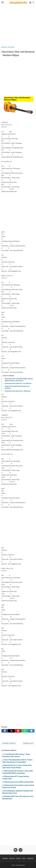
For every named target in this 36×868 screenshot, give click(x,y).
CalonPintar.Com (20, 865)
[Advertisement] (18, 26)
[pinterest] (18, 731)
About (24, 858)
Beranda (5, 858)
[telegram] (31, 731)
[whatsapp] (25, 731)
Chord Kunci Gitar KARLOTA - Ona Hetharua (18, 383)
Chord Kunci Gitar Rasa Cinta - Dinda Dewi (18, 391)
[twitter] (11, 731)
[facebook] (5, 731)
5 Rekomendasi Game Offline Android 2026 (19, 782)
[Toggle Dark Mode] (31, 2)
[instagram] (21, 850)
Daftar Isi (12, 858)
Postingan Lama (28, 743)
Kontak (18, 858)
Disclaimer (30, 858)
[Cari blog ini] (33, 2)
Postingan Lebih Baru (9, 743)
